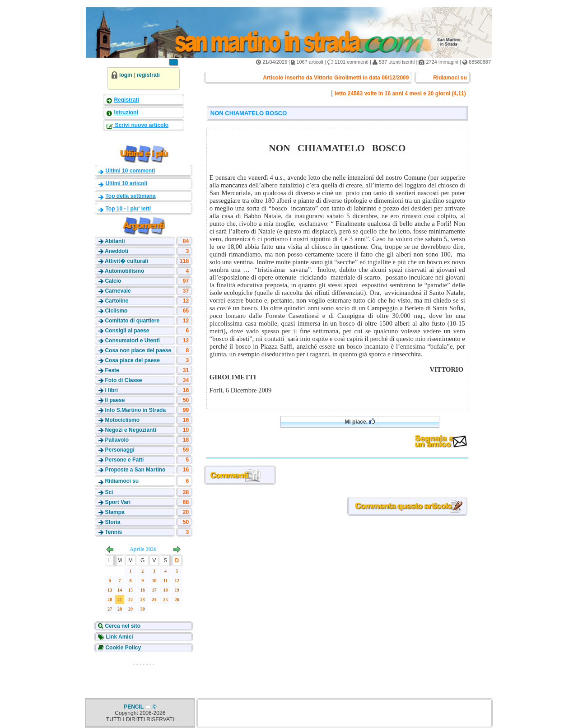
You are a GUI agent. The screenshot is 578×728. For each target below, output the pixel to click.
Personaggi (119, 450)
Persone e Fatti (124, 460)
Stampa (114, 512)
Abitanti (115, 241)
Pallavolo (117, 440)
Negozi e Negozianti (130, 430)
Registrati (126, 100)
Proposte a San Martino (135, 470)
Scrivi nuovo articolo (141, 125)
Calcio (113, 281)
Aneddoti (117, 251)
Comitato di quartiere (132, 321)
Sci (109, 492)
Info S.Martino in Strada (135, 410)
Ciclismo (116, 311)
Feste (112, 370)
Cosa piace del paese (132, 360)
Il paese (115, 400)
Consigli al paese (127, 331)
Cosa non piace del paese (138, 350)
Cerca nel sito (122, 626)
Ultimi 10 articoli (126, 183)
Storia (112, 522)
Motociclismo (122, 420)
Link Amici (119, 637)
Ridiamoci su (122, 481)
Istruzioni (126, 112)
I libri (111, 390)
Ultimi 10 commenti (130, 171)
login (126, 75)
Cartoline (117, 301)
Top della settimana (130, 196)
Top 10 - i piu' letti (128, 209)
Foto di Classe (123, 380)
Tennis (113, 532)
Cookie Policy (122, 648)
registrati (148, 75)
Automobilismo (124, 271)
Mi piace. (360, 422)
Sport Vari (118, 502)
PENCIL (134, 707)
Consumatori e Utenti (132, 341)
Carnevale (118, 291)
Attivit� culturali (126, 261)
